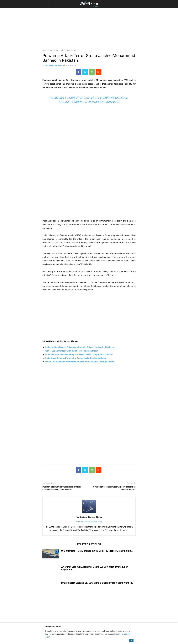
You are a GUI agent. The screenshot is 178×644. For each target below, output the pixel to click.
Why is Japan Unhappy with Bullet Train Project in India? (72, 351)
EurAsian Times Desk (53, 65)
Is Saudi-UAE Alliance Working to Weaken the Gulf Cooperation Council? (79, 354)
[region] (89, 30)
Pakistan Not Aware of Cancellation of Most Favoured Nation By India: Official (61, 488)
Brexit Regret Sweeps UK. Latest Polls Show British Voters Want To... (98, 583)
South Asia (54, 50)
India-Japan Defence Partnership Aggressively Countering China (76, 358)
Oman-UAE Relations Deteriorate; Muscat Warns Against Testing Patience (80, 362)
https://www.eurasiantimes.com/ (89, 522)
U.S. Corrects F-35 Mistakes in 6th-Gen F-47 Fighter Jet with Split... (97, 551)
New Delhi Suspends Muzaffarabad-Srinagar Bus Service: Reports (114, 488)
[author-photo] (89, 513)
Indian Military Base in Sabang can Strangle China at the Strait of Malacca (80, 347)
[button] (47, 4)
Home (45, 50)
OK (131, 641)
